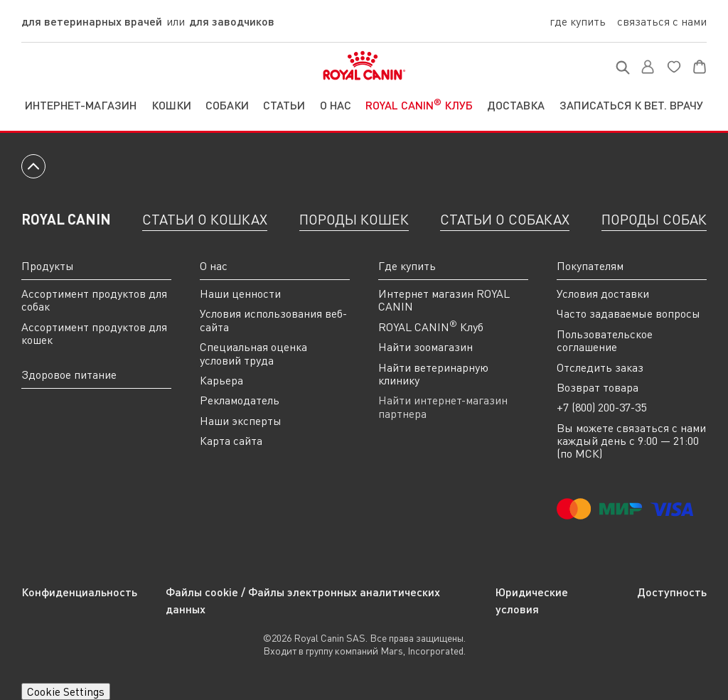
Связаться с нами (662, 21)
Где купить (578, 21)
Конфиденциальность (79, 592)
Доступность (672, 592)
